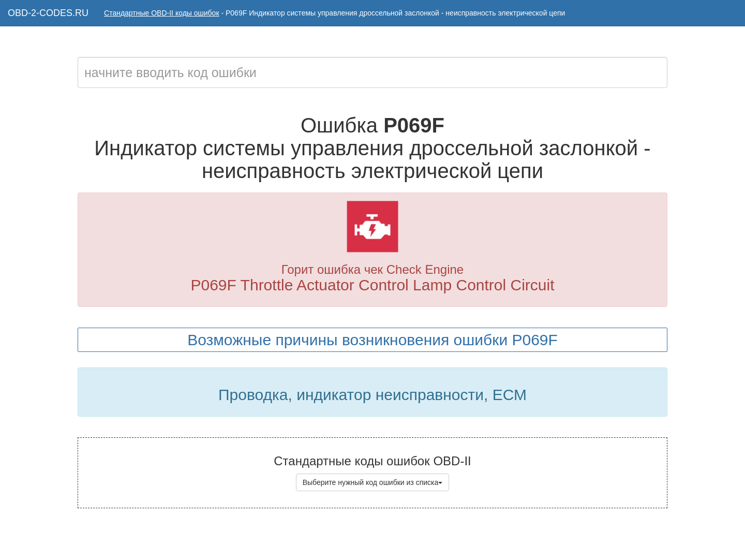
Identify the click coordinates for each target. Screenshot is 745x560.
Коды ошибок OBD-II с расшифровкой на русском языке (400, 539)
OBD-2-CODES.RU (48, 13)
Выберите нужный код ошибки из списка (373, 482)
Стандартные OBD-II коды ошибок (162, 13)
